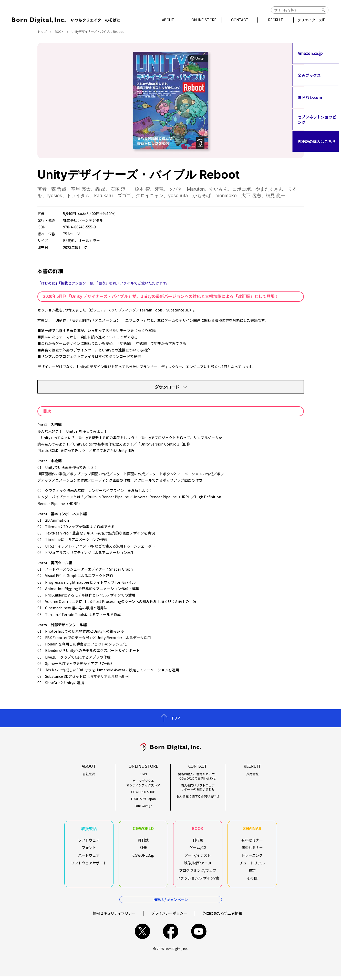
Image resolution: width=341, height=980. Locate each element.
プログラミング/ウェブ (198, 872)
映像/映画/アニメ (198, 865)
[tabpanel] (171, 100)
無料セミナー (252, 849)
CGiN (143, 774)
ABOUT (168, 20)
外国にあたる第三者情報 (222, 916)
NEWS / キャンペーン (171, 903)
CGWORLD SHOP (143, 792)
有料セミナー (252, 842)
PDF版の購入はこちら (317, 141)
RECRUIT (275, 20)
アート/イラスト (198, 857)
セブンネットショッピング (317, 119)
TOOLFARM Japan (143, 799)
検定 (252, 872)
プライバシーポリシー (169, 916)
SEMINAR (252, 830)
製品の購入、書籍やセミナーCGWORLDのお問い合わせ (198, 776)
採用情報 (252, 774)
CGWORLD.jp (143, 857)
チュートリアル (252, 865)
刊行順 (198, 842)
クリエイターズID (312, 20)
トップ (42, 31)
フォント (89, 849)
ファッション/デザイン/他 (198, 880)
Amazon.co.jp (310, 53)
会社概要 (89, 774)
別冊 (143, 849)
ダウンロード (167, 387)
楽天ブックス (309, 75)
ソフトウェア (89, 842)
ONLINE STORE (204, 20)
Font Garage (143, 806)
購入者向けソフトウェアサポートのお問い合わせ (198, 787)
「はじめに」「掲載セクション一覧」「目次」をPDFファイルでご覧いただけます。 (104, 283)
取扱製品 (89, 830)
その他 (252, 880)
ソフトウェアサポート (89, 865)
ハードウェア (89, 857)
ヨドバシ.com (310, 97)
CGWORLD (143, 830)
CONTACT (240, 20)
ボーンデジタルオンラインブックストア (143, 783)
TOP (176, 718)
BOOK (59, 31)
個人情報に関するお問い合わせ (198, 796)
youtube (199, 935)
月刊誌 (143, 842)
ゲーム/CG (198, 849)
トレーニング (252, 857)
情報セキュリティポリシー (114, 916)
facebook (171, 935)
